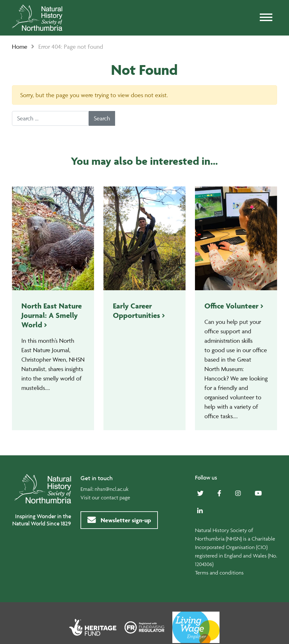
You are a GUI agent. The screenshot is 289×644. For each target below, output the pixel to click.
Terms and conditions (219, 573)
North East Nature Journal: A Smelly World (52, 315)
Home (20, 47)
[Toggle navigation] (266, 18)
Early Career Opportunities (136, 311)
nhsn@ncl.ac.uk (112, 489)
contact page (116, 497)
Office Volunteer (231, 306)
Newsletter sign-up (119, 520)
